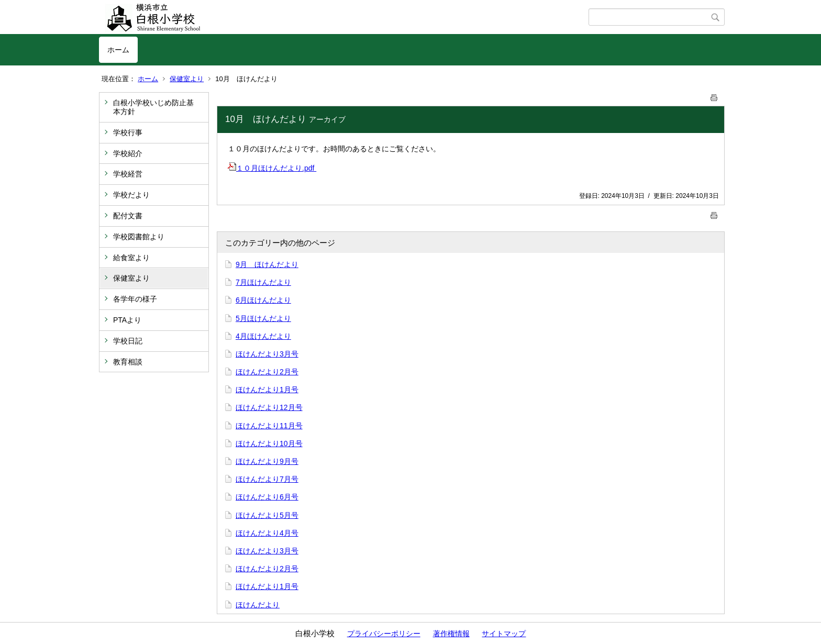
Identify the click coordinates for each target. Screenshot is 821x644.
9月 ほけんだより (267, 264)
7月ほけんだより (263, 282)
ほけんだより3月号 (267, 354)
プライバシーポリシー (384, 634)
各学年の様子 (135, 299)
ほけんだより (258, 605)
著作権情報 (451, 634)
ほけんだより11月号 (269, 426)
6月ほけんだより (263, 300)
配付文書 (128, 216)
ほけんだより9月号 (267, 461)
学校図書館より (139, 237)
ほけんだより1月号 (267, 390)
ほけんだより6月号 (267, 497)
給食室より (131, 258)
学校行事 (128, 132)
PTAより (127, 320)
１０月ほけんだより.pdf (272, 168)
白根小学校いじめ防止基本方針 (153, 107)
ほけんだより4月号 (267, 533)
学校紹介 (128, 153)
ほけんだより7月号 (267, 479)
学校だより (131, 195)
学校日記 (128, 341)
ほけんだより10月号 (269, 443)
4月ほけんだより (263, 336)
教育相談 (128, 362)
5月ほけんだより (263, 318)
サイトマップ (504, 634)
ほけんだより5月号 (267, 515)
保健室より (187, 79)
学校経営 (128, 174)
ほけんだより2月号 (267, 372)
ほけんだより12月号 (269, 407)
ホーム (118, 50)
